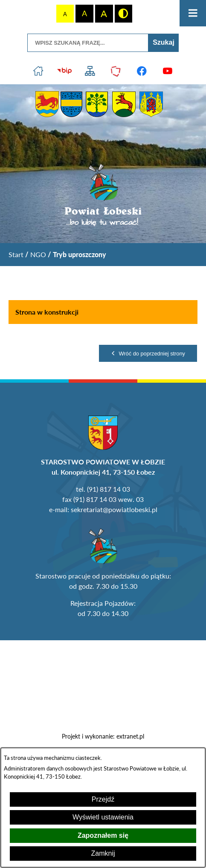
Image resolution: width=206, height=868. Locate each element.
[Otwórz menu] (193, 13)
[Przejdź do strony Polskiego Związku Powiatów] (116, 71)
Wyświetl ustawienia (103, 817)
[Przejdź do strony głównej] (39, 71)
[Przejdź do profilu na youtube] (168, 71)
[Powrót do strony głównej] (16, 255)
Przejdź (103, 799)
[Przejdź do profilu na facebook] (142, 71)
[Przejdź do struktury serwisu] (90, 71)
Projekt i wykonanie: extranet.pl (103, 736)
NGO (38, 254)
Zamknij (103, 853)
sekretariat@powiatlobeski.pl (114, 509)
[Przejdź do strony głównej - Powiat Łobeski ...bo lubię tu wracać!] (103, 195)
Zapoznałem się (103, 835)
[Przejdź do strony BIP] (64, 71)
